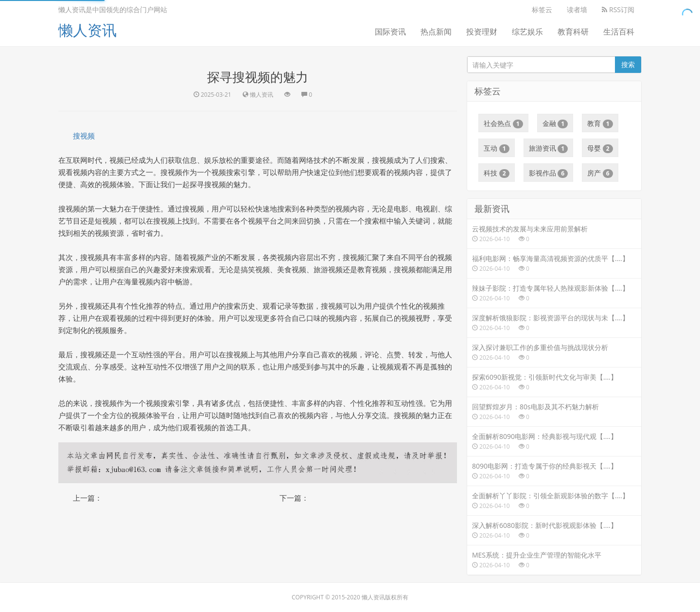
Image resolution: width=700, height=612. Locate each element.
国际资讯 (390, 32)
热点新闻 (436, 32)
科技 (497, 173)
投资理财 (482, 32)
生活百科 (619, 32)
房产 (600, 173)
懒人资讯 (87, 30)
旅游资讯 (549, 148)
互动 (497, 148)
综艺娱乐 (527, 32)
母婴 (600, 148)
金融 (555, 123)
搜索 (628, 64)
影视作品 (549, 173)
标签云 (542, 9)
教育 (600, 123)
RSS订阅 (618, 9)
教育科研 (573, 32)
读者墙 (577, 9)
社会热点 (503, 123)
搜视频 (84, 136)
